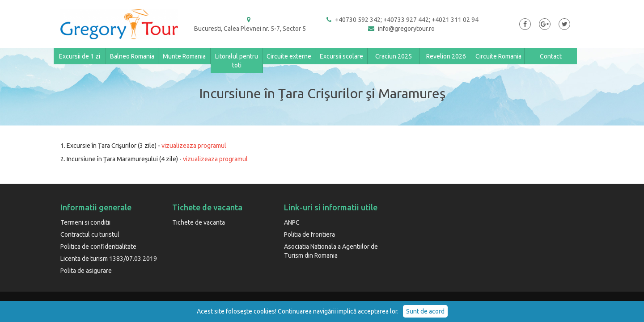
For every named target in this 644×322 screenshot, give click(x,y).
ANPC (292, 222)
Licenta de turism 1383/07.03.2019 (109, 259)
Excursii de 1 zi (80, 56)
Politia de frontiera (309, 234)
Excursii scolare (341, 56)
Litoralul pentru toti (237, 61)
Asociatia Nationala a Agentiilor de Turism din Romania (331, 251)
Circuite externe (289, 56)
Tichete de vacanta (199, 222)
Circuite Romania (498, 56)
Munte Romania (184, 56)
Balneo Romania (132, 56)
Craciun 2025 (394, 56)
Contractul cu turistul (90, 234)
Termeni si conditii (85, 222)
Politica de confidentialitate (98, 247)
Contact (551, 56)
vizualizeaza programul (194, 146)
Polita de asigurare (86, 271)
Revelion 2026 (446, 56)
